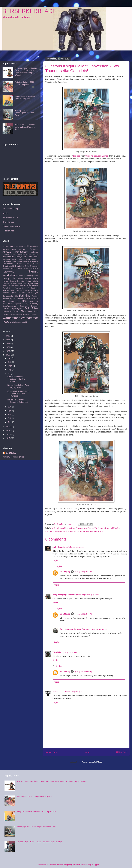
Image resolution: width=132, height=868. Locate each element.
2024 (8, 340)
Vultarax (19, 315)
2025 (8, 336)
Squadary (24, 304)
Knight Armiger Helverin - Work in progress (26, 97)
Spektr (17, 304)
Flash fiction (23, 269)
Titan (23, 311)
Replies (59, 567)
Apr (10, 411)
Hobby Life (9, 278)
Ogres (13, 293)
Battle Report (32, 254)
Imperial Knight (112, 528)
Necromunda (22, 290)
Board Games (31, 259)
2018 (8, 427)
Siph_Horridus (59, 547)
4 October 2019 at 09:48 (72, 692)
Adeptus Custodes (29, 249)
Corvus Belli (23, 264)
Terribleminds (8, 231)
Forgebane (34, 268)
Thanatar (16, 311)
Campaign (7, 261)
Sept (10, 366)
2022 (8, 343)
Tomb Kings (33, 311)
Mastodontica (20, 288)
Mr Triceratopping (10, 209)
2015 (8, 438)
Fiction (13, 268)
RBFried (76, 865)
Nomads (6, 293)
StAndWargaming (9, 306)
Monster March (9, 290)
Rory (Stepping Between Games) (67, 595)
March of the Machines (13, 286)
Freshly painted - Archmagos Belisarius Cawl (24, 113)
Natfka (5, 213)
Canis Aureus (17, 261)
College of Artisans (31, 261)
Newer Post (51, 752)
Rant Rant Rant (31, 299)
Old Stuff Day (24, 293)
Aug (10, 370)
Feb (10, 418)
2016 (8, 434)
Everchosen (34, 266)
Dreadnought (8, 266)
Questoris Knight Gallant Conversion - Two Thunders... (18, 394)
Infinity (35, 281)
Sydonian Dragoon (29, 306)
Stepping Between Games (97, 156)
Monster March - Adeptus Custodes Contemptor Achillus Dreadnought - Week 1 (26, 71)
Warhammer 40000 (95, 532)
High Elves (34, 276)
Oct (10, 362)
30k (22, 247)
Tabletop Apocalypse (11, 226)
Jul (9, 373)
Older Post (122, 752)
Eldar (27, 266)
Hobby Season (24, 278)
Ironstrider (22, 283)
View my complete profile (13, 457)
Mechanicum (33, 288)
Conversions (81, 528)
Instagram (13, 283)
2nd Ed (17, 247)
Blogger (95, 865)
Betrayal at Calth (24, 257)
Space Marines (8, 304)
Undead (13, 315)
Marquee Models (31, 286)
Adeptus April (9, 249)
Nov (10, 358)
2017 (8, 431)
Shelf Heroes (8, 222)
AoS (13, 254)
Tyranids (6, 315)
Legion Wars (32, 283)
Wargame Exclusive (30, 315)
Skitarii (23, 301)
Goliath (27, 276)
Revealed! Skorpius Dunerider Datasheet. (18, 401)
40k (54, 528)
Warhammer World (19, 322)
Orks (16, 296)
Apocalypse (21, 255)
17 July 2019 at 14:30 (98, 630)
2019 (8, 355)
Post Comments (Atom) (92, 762)
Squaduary (33, 304)
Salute (5, 301)
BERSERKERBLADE (29, 11)
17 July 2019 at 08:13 (83, 672)
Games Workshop (96, 528)
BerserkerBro (8, 257)
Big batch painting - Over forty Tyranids (18, 386)
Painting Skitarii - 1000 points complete (25, 83)
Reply (55, 561)
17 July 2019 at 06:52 (83, 572)
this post (77, 156)
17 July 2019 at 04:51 (75, 547)
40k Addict (34, 247)
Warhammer (79, 532)
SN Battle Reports (10, 217)
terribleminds (7, 311)
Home (87, 752)
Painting (49, 532)
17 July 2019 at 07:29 (71, 653)
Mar (10, 414)
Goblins (21, 276)
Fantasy (6, 268)
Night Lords (33, 290)
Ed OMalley (65, 572)
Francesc (56, 692)
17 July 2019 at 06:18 (91, 595)
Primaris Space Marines (13, 299)
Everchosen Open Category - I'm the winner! (16, 379)
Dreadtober (19, 266)
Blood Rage (17, 259)
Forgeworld (8, 272)
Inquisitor (6, 284)
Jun (10, 407)
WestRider (57, 653)
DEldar (35, 264)
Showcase (58, 532)
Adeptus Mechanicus (66, 528)
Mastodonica (7, 288)
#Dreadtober (8, 247)
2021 (8, 347)
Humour (13, 281)
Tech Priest (68, 532)
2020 (8, 351)
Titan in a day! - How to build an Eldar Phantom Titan (25, 127)
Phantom (35, 296)
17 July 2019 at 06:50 (83, 614)
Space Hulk (33, 301)
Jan (10, 422)
